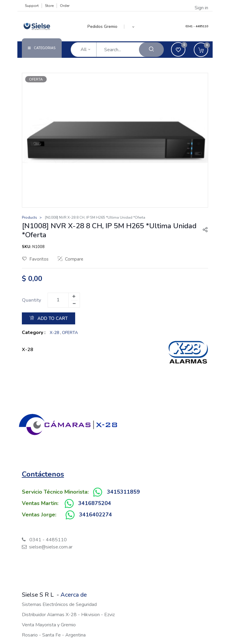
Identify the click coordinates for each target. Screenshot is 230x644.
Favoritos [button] (35, 259)
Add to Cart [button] (49, 318)
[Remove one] (74, 304)
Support (32, 6)
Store (49, 6)
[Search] (151, 50)
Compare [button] (71, 259)
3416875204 (95, 503)
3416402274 (96, 515)
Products (29, 217)
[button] (133, 27)
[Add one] (74, 297)
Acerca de (74, 595)
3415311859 (123, 492)
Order (65, 6)
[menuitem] (106, 27)
